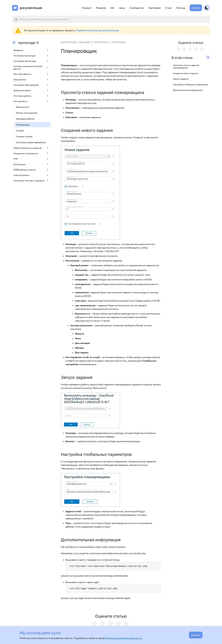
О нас (168, 8)
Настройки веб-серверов (31, 85)
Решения (101, 8)
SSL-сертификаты (31, 74)
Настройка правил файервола (31, 142)
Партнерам (155, 8)
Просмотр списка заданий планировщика (186, 66)
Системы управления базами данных (31, 67)
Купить (196, 8)
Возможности (23, 107)
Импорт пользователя (27, 113)
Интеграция (31, 164)
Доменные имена (31, 90)
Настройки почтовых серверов (31, 181)
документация (31, 8)
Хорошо (196, 635)
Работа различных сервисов (31, 148)
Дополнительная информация (188, 90)
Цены (122, 8)
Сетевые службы (24, 136)
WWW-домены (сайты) (31, 170)
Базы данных (31, 79)
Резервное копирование (31, 153)
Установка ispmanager (31, 56)
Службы (20, 131)
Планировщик (23, 125)
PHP (31, 159)
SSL (112, 8)
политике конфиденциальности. (124, 638)
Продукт (87, 8)
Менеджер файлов (25, 119)
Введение (31, 50)
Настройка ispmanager (31, 61)
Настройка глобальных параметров (190, 84)
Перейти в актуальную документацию (98, 30)
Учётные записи (31, 175)
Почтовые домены (31, 96)
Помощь (181, 8)
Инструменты (31, 101)
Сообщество (137, 8)
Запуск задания (181, 79)
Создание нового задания (186, 73)
